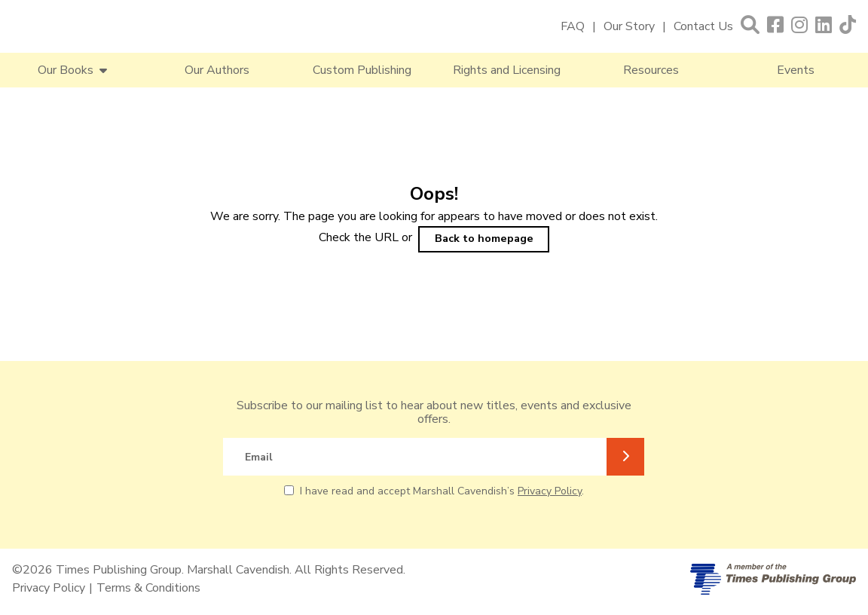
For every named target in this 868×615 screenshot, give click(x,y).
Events (796, 70)
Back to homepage (484, 238)
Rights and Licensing (507, 70)
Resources (651, 70)
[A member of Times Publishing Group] (773, 579)
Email (259, 457)
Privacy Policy (550, 491)
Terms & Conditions (148, 588)
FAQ (573, 26)
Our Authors (217, 70)
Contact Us (703, 26)
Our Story (629, 26)
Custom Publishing (362, 70)
